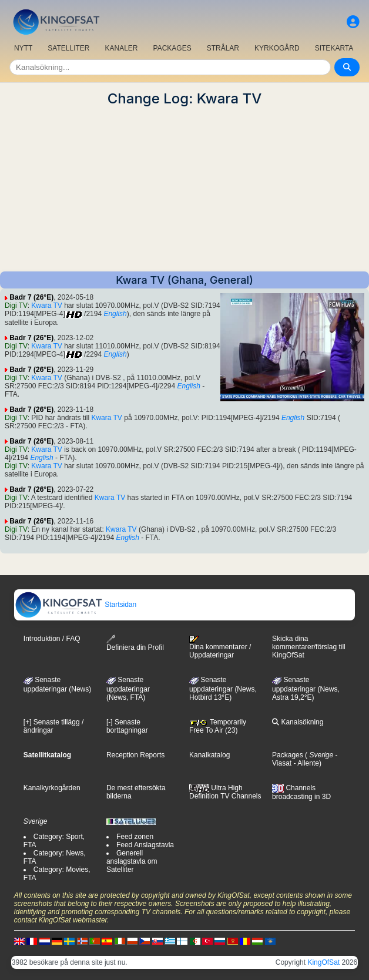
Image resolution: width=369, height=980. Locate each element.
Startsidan (76, 605)
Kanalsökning (298, 722)
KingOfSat (323, 962)
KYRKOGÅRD (277, 48)
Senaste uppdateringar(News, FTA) (128, 689)
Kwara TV (46, 306)
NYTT (23, 48)
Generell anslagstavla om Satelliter (132, 861)
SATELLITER (68, 48)
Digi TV (16, 306)
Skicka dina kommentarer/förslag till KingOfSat (309, 647)
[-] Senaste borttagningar (127, 726)
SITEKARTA (334, 48)
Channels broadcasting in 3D (301, 792)
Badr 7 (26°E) (31, 297)
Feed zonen (135, 837)
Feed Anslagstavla (145, 845)
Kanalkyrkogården (52, 788)
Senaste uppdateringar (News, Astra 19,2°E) (306, 689)
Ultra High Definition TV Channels (225, 792)
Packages (288, 755)
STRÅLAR (223, 48)
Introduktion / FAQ (52, 639)
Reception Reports (135, 755)
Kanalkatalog (209, 755)
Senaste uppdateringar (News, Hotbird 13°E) (223, 689)
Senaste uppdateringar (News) (57, 684)
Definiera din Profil (135, 643)
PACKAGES (172, 48)
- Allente (305, 763)
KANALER (121, 48)
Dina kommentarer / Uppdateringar (220, 647)
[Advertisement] (184, 189)
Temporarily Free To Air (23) (218, 726)
